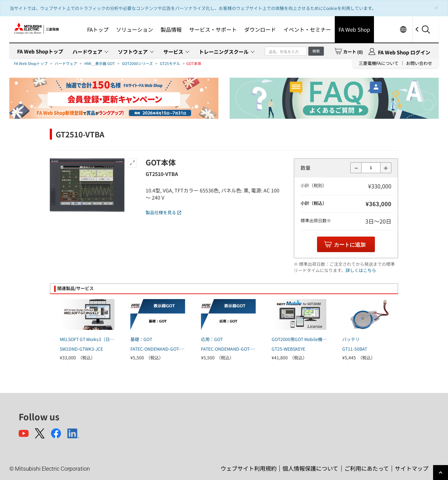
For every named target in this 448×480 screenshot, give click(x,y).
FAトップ (98, 29)
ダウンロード (260, 29)
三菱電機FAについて (379, 63)
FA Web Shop (354, 29)
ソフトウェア (133, 52)
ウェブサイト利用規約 (249, 468)
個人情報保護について (310, 468)
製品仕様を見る (163, 212)
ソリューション (135, 29)
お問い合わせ (419, 63)
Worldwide (403, 29)
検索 (316, 51)
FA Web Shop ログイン (404, 52)
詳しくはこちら (361, 270)
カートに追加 (350, 245)
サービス (173, 52)
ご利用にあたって (367, 468)
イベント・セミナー (307, 29)
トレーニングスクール (224, 52)
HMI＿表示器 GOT (100, 63)
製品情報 (171, 29)
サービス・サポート (213, 29)
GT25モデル (170, 63)
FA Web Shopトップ (40, 51)
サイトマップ (412, 468)
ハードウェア (87, 52)
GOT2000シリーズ (137, 63)
